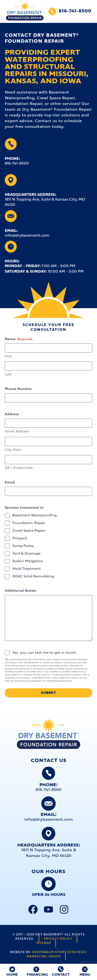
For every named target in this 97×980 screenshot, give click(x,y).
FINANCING (37, 975)
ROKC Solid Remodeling (33, 576)
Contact (61, 975)
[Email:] (11, 216)
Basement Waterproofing (35, 515)
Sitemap (44, 943)
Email (10, 482)
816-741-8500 (75, 11)
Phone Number (18, 389)
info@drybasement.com (49, 820)
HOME (12, 975)
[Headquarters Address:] (11, 180)
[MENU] (85, 969)
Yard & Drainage (26, 554)
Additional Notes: (21, 591)
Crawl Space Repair (29, 531)
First (8, 356)
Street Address (17, 432)
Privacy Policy (58, 939)
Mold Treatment (27, 569)
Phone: (12, 159)
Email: (11, 231)
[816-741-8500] (52, 11)
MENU (85, 975)
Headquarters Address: (30, 195)
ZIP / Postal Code (19, 468)
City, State (13, 450)
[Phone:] (11, 144)
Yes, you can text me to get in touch (44, 653)
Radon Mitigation (28, 561)
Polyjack (20, 538)
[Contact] (61, 969)
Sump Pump (23, 546)
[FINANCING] (36, 969)
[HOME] (12, 969)
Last (8, 375)
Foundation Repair (29, 523)
